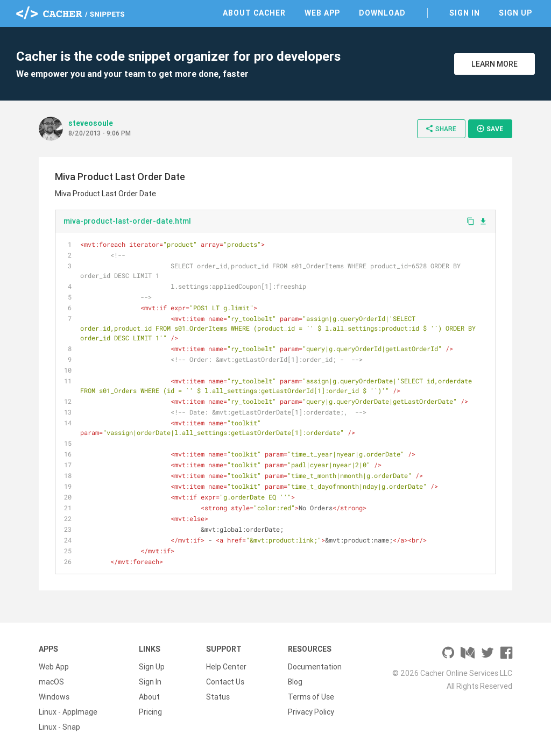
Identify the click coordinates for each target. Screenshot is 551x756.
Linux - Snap (59, 727)
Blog (295, 682)
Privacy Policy (311, 712)
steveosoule (91, 123)
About (149, 697)
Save (490, 129)
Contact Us (225, 682)
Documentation (315, 667)
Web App (322, 13)
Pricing (150, 712)
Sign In (465, 13)
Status (218, 697)
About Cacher (254, 13)
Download (382, 13)
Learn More (495, 64)
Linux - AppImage (68, 712)
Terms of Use (311, 697)
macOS (51, 682)
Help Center (226, 667)
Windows (54, 697)
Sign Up (515, 13)
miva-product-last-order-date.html (127, 221)
